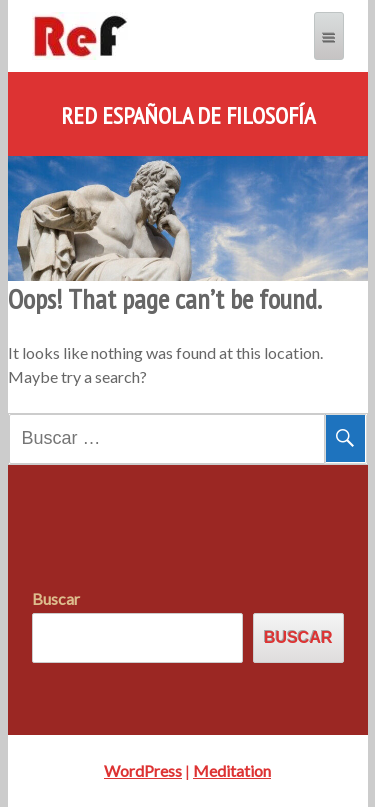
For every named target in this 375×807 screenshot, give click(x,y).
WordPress (143, 770)
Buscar (56, 598)
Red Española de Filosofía (188, 116)
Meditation (232, 770)
